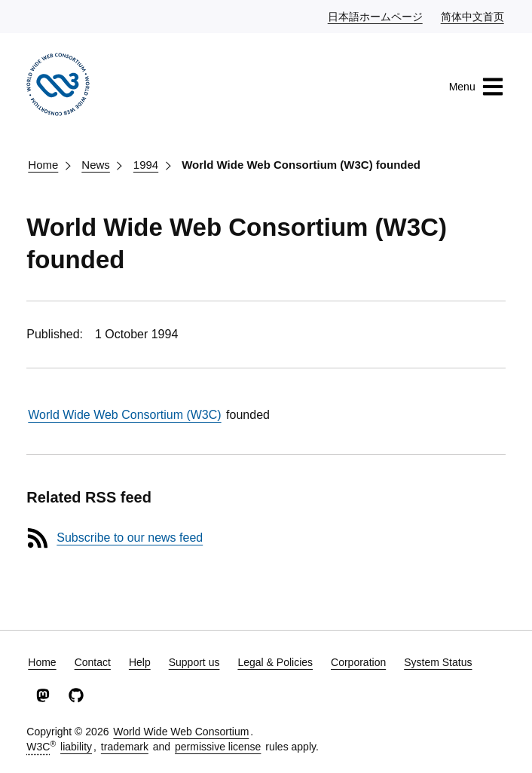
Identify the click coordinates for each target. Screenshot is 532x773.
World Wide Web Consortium (181, 732)
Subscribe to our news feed (130, 538)
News (96, 165)
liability (76, 747)
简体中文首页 (473, 16)
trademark (125, 747)
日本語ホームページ (376, 16)
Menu (477, 87)
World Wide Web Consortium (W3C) (124, 415)
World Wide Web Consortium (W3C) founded (301, 165)
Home (43, 165)
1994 (146, 165)
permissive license (218, 747)
